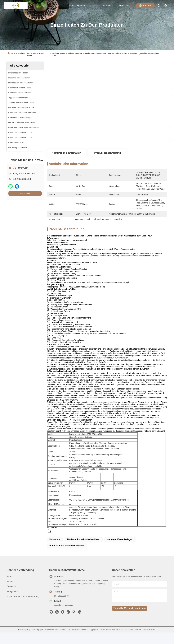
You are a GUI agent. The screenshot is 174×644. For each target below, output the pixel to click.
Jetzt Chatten (25, 194)
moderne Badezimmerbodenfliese (67, 546)
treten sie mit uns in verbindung (126, 5)
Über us (81, 5)
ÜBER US (12, 587)
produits (94, 6)
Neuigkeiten (13, 592)
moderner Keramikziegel (119, 539)
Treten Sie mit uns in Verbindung (23, 597)
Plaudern (145, 5)
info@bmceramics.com (24, 173)
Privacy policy (24, 629)
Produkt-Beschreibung (107, 153)
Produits (21, 53)
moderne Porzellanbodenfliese (83, 539)
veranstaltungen (109, 6)
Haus (71, 5)
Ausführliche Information (66, 153)
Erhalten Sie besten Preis (134, 140)
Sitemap (36, 629)
